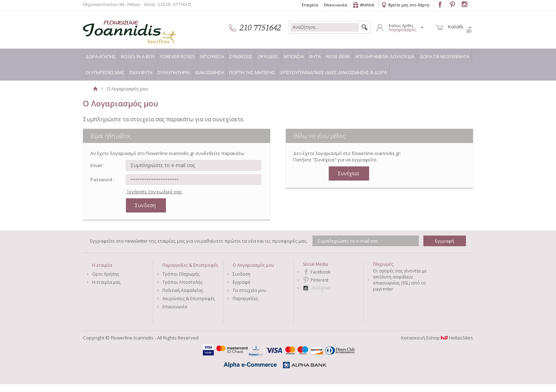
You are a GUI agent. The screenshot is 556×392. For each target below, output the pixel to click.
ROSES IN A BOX (138, 56)
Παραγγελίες (245, 299)
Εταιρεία (310, 5)
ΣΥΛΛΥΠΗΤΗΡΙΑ (174, 72)
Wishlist (367, 5)
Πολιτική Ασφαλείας (183, 290)
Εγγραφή (241, 282)
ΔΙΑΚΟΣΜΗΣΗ (209, 72)
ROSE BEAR (338, 56)
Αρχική (95, 89)
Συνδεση (241, 274)
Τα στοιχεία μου (249, 290)
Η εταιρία (102, 265)
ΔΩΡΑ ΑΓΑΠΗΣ (101, 56)
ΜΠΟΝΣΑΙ (294, 56)
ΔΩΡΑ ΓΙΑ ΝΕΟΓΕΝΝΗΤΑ (444, 56)
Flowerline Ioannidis (122, 28)
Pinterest (319, 280)
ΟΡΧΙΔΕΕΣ (268, 56)
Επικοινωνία (336, 5)
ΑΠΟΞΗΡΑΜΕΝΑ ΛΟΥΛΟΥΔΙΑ (385, 56)
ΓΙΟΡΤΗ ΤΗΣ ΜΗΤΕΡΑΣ (252, 72)
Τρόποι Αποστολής (182, 282)
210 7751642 (260, 28)
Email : (97, 165)
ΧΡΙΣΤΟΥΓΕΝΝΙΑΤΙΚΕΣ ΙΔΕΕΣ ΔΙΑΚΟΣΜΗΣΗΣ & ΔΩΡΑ (333, 72)
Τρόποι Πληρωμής (181, 274)
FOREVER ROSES (178, 56)
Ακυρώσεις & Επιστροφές (189, 299)
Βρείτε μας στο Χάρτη (409, 5)
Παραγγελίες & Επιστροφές (190, 265)
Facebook (321, 272)
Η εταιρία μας (106, 282)
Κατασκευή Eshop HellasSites (437, 338)
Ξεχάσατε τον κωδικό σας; (155, 192)
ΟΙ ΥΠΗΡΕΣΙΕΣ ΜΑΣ (105, 72)
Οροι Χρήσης (106, 274)
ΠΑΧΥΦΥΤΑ (141, 72)
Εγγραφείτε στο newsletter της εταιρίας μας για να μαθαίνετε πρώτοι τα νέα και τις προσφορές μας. (199, 241)
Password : (102, 180)
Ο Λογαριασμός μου (253, 265)
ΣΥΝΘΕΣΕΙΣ (241, 56)
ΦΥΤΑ (315, 56)
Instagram (333, 288)
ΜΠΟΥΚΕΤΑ (212, 56)
